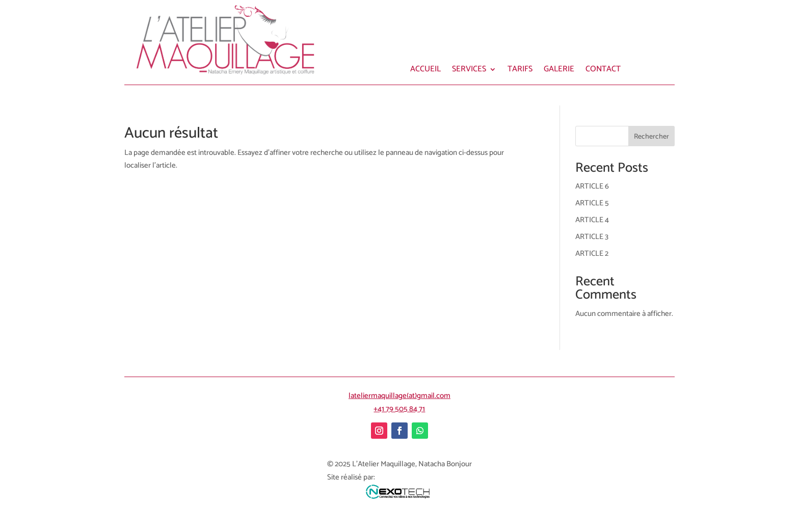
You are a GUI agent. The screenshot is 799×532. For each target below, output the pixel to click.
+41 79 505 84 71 (399, 409)
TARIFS (520, 71)
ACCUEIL (425, 71)
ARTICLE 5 (592, 203)
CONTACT (603, 71)
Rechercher (651, 137)
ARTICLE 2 (592, 254)
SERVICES (469, 71)
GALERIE (559, 71)
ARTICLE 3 (592, 237)
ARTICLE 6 (592, 186)
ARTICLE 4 (592, 220)
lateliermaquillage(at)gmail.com (400, 396)
